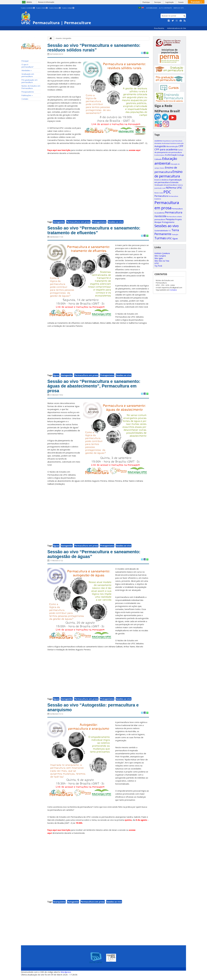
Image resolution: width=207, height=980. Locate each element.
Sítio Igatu (159, 258)
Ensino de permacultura (168, 174)
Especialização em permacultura (168, 181)
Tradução (175, 234)
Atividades (158, 143)
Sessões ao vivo (116, 223)
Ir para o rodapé (68, 8)
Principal (25, 61)
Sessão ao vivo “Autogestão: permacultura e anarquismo (97, 711)
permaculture (160, 219)
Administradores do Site (177, 28)
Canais (181, 2)
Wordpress (66, 976)
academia (158, 141)
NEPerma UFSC (174, 188)
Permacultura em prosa (78, 223)
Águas (56, 377)
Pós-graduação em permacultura (30, 81)
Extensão (174, 182)
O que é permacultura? (27, 66)
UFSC (169, 238)
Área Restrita (159, 28)
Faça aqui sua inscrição (59, 151)
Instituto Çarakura (162, 253)
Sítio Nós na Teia (162, 261)
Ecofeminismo (159, 155)
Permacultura (161, 196)
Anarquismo (59, 906)
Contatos (173, 290)
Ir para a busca (55, 8)
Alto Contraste (165, 8)
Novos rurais (159, 193)
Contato (25, 99)
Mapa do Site (179, 8)
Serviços (159, 2)
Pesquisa (170, 219)
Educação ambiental (166, 161)
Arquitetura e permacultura (172, 141)
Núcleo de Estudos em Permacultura (31, 87)
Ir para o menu (42, 8)
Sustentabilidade (161, 231)
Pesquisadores (28, 92)
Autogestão (59, 223)
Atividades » (27, 70)
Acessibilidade (152, 8)
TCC (170, 231)
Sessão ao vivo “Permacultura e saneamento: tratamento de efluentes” (97, 232)
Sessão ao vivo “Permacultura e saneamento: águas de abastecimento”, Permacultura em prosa (97, 388)
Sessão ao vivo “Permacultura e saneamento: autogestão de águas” (97, 557)
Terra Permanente (167, 232)
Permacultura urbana (174, 217)
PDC (167, 192)
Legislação (170, 2)
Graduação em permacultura (28, 75)
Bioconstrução (172, 146)
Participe (148, 2)
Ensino (162, 168)
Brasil (29, 2)
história (180, 185)
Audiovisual (166, 143)
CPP (181, 146)
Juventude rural (160, 188)
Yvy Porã (158, 266)
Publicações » (27, 95)
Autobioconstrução (177, 143)
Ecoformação (171, 155)
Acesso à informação (46, 2)
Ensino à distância (162, 180)
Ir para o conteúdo (28, 8)
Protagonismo (99, 223)
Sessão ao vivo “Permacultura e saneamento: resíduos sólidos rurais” (97, 48)
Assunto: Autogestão (63, 38)
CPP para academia (166, 149)
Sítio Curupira (160, 256)
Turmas (160, 238)
